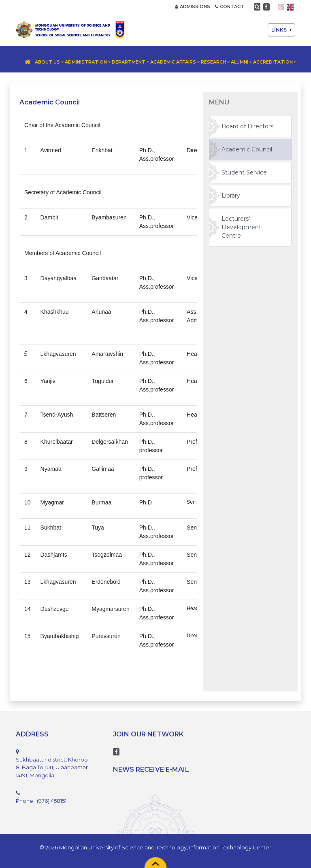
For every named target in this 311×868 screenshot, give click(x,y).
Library (231, 196)
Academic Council (247, 149)
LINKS (281, 30)
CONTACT (229, 6)
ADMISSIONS (193, 6)
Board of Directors (247, 126)
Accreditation (273, 62)
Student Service (244, 172)
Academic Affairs (173, 62)
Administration (86, 62)
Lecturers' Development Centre (241, 227)
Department (129, 62)
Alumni (240, 62)
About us (47, 62)
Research (213, 62)
